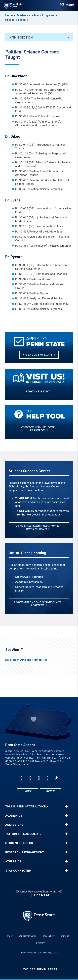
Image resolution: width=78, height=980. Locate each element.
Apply (50, 791)
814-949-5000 (42, 895)
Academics (23, 15)
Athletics (13, 862)
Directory (40, 943)
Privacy (9, 936)
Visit (28, 791)
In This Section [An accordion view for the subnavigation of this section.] (39, 37)
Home (9, 15)
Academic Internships (29, 582)
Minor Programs (44, 15)
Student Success (19, 843)
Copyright (65, 936)
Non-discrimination (28, 936)
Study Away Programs (29, 577)
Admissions (14, 825)
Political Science (15, 20)
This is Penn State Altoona (27, 807)
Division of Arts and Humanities (26, 660)
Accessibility (49, 936)
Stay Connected (18, 871)
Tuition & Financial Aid (23, 834)
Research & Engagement (25, 852)
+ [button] (66, 806)
